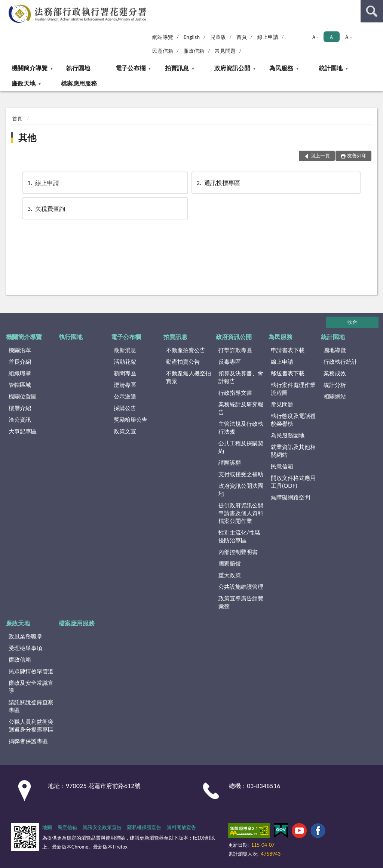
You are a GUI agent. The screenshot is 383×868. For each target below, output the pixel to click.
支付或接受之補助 (241, 474)
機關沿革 (20, 350)
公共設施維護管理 (241, 587)
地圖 (47, 827)
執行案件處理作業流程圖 (293, 389)
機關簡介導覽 (30, 68)
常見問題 (225, 51)
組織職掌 (20, 373)
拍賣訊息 (177, 68)
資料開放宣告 (181, 827)
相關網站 (335, 396)
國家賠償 (230, 563)
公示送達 (125, 396)
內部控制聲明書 (238, 552)
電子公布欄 (131, 68)
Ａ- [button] (315, 37)
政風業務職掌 (25, 636)
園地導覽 (335, 350)
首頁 (242, 37)
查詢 (372, 11)
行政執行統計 (340, 361)
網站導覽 (163, 37)
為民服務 (281, 68)
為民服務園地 (288, 435)
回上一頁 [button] (320, 156)
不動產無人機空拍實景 (189, 377)
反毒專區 (230, 361)
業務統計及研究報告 (241, 408)
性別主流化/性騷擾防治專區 (239, 536)
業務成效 (335, 373)
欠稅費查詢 (46, 208)
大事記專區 (23, 431)
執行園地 (78, 68)
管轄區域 (20, 385)
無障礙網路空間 (290, 497)
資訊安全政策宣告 (102, 827)
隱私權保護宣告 (144, 827)
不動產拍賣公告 (186, 350)
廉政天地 (24, 83)
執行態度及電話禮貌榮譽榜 (293, 420)
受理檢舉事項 (25, 648)
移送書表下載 (288, 373)
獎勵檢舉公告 (131, 419)
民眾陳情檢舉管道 (31, 671)
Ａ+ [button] (348, 37)
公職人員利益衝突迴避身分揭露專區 (31, 725)
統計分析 (335, 385)
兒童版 (218, 37)
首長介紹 (20, 361)
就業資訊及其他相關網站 (293, 451)
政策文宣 (125, 431)
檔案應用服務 (79, 83)
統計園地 (331, 68)
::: (6, 6)
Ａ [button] (331, 37)
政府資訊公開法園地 (241, 490)
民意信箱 (163, 51)
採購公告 (125, 408)
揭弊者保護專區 (28, 741)
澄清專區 (125, 385)
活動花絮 (125, 361)
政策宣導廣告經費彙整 (241, 602)
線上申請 (268, 37)
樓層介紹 (20, 408)
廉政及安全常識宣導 (31, 687)
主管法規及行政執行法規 (241, 427)
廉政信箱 (194, 51)
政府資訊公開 (232, 68)
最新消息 (125, 350)
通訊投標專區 (218, 183)
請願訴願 (230, 462)
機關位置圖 (23, 396)
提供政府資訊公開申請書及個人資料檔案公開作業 (241, 513)
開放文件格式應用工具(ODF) (293, 482)
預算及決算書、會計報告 (241, 377)
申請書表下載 (288, 350)
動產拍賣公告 (183, 361)
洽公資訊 (20, 419)
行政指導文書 (235, 393)
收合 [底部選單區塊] (352, 322)
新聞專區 (125, 373)
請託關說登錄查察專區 (31, 706)
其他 (27, 137)
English (191, 37)
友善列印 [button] (357, 156)
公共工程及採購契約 (241, 447)
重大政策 (230, 575)
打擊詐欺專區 (235, 350)
